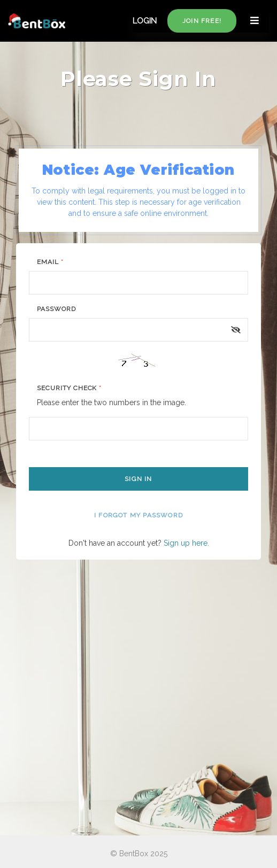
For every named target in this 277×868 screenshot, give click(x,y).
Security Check (69, 388)
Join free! (202, 21)
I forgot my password (138, 515)
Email (50, 262)
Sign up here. (186, 543)
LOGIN (145, 21)
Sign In (138, 479)
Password (56, 309)
